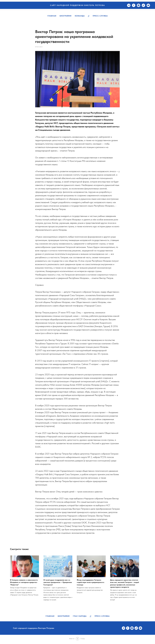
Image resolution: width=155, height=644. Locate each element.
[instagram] (139, 5)
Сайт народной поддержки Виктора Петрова (77, 5)
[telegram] (129, 5)
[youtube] (148, 5)
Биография (66, 16)
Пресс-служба (100, 16)
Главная (52, 16)
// (89, 16)
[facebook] (134, 5)
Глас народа (80, 618)
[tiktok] (143, 5)
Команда (80, 16)
